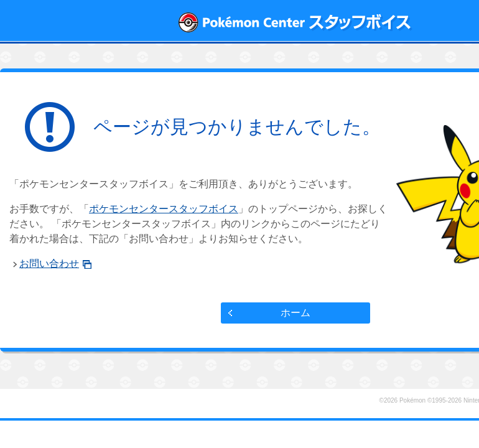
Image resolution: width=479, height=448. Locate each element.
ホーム (295, 313)
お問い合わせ (49, 264)
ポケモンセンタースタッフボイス (164, 209)
